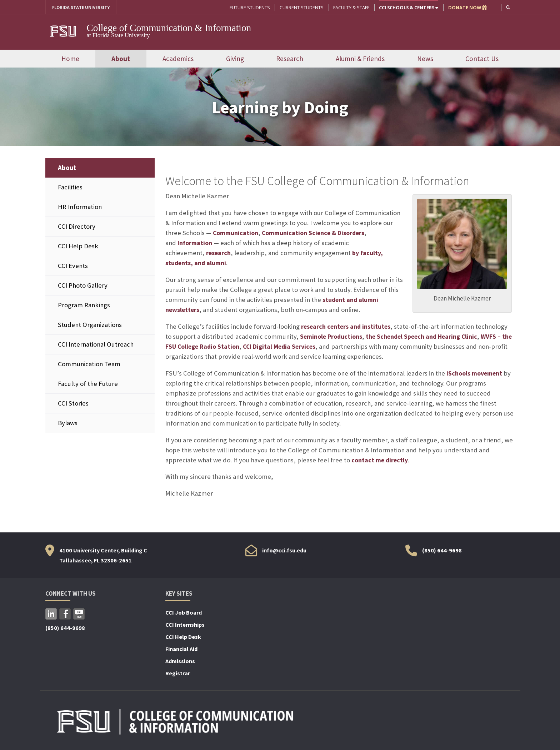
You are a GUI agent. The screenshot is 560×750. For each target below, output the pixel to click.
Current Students (301, 8)
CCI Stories (73, 404)
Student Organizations (90, 325)
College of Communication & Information (169, 28)
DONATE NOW (467, 8)
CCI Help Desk (78, 246)
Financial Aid (181, 650)
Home (70, 59)
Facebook (65, 615)
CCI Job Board (184, 613)
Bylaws (68, 424)
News (425, 59)
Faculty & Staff (351, 8)
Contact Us (482, 59)
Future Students (249, 8)
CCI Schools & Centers (408, 8)
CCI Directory (77, 227)
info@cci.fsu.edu (284, 551)
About (121, 59)
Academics (178, 59)
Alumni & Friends (360, 59)
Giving (235, 59)
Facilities (70, 187)
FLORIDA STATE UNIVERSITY (84, 8)
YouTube (79, 615)
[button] (508, 7)
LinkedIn (51, 615)
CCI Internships (185, 625)
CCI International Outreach (96, 345)
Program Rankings (84, 306)
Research (290, 59)
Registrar (178, 674)
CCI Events (73, 266)
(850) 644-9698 (442, 551)
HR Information (80, 207)
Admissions (180, 662)
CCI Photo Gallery (83, 286)
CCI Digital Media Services (296, 347)
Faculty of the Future (88, 384)
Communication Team (89, 365)
